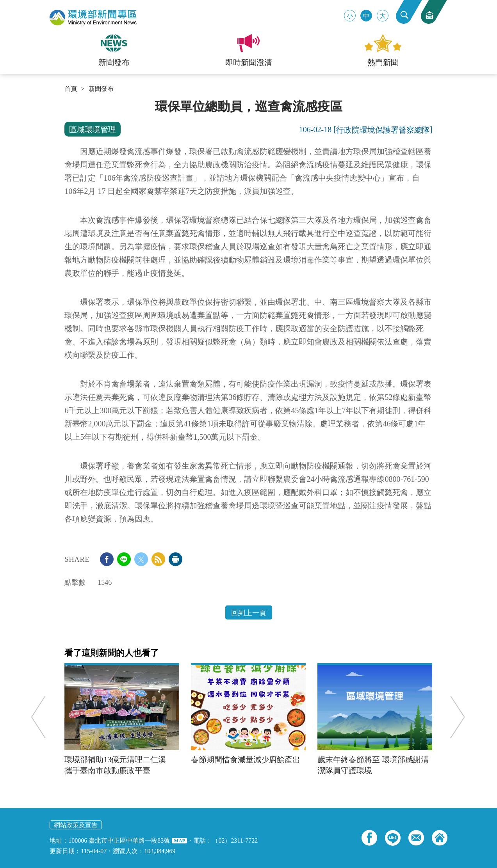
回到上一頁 (249, 613)
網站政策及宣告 (76, 825)
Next (455, 717)
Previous (41, 717)
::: (67, 102)
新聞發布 (101, 89)
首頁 (71, 89)
